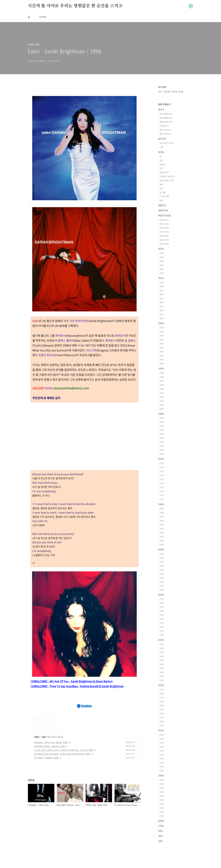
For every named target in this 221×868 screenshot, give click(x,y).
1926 (162, 701)
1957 (162, 562)
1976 (162, 475)
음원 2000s (164, 228)
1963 (162, 532)
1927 (162, 697)
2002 (162, 355)
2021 (162, 269)
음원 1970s (164, 240)
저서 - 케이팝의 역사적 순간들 (171, 92)
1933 (162, 668)
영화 (161, 184)
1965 (162, 524)
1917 (162, 743)
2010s (161, 278)
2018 (162, 286)
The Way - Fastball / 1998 (46, 801)
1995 (162, 389)
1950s (161, 549)
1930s (161, 640)
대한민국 (162, 205)
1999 (162, 373)
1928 (162, 693)
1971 (162, 495)
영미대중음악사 (166, 118)
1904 (162, 800)
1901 (162, 812)
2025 (162, 253)
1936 (162, 656)
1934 (162, 664)
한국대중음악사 (166, 114)
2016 (162, 294)
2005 (162, 344)
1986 (162, 430)
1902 (162, 808)
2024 (162, 257)
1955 (162, 570)
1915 (162, 751)
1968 (162, 513)
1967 (162, 516)
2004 (162, 348)
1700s (161, 826)
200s (160, 836)
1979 (162, 463)
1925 (162, 705)
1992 (162, 401)
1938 (162, 648)
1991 (162, 405)
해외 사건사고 (165, 134)
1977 (162, 471)
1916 (162, 747)
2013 (162, 306)
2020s (161, 249)
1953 (162, 578)
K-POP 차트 (165, 196)
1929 (162, 689)
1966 (162, 520)
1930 (162, 680)
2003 (162, 352)
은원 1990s (164, 232)
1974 (162, 483)
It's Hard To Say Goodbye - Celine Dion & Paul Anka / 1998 (62, 797)
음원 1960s (164, 244)
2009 (162, 328)
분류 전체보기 (164, 104)
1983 (162, 442)
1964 (162, 528)
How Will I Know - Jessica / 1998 (49, 789)
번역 (161, 200)
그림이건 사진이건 (167, 176)
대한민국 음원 (164, 215)
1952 (162, 582)
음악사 (161, 109)
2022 (162, 265)
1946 (162, 611)
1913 (162, 759)
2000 (162, 363)
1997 (162, 381)
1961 (162, 540)
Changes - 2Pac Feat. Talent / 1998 (51, 785)
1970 (162, 499)
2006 (162, 340)
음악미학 (162, 139)
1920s (161, 685)
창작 (161, 168)
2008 (162, 332)
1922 (162, 717)
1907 (162, 788)
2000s (161, 323)
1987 (162, 426)
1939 (162, 644)
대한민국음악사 (166, 122)
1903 (162, 804)
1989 (162, 418)
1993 (162, 397)
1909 (162, 780)
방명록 (43, 17)
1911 (162, 767)
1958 (162, 558)
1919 (162, 735)
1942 (162, 627)
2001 (162, 359)
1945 (162, 615)
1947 (162, 607)
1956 (162, 566)
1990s (37, 780)
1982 (162, 446)
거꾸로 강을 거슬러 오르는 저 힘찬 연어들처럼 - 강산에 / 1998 (64, 793)
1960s (161, 504)
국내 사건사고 (165, 130)
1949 (162, 599)
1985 (162, 434)
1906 (162, 792)
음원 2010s (164, 224)
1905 (162, 796)
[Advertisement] (84, 588)
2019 (162, 282)
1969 (162, 509)
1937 (162, 652)
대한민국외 (163, 210)
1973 (162, 487)
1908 (162, 784)
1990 (162, 409)
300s (160, 831)
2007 (162, 336)
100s (160, 841)
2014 (162, 302)
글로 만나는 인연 (167, 180)
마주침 (161, 152)
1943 (162, 623)
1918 (162, 739)
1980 (162, 454)
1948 (162, 603)
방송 (161, 188)
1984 (162, 438)
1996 (162, 385)
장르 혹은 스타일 (167, 143)
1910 (162, 771)
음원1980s (164, 236)
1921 (162, 721)
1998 (44, 780)
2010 (162, 318)
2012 (162, 310)
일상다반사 (164, 172)
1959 (162, 554)
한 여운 (163, 192)
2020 (162, 273)
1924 (162, 709)
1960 (162, 544)
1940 (162, 635)
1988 (162, 422)
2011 (162, 314)
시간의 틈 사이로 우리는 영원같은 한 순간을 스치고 (75, 6)
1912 (162, 763)
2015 (162, 298)
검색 (184, 6)
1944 (162, 619)
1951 (162, 586)
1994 (162, 393)
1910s (161, 730)
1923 (162, 713)
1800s (161, 821)
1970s (161, 459)
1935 (162, 660)
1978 (162, 467)
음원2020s (164, 220)
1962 (162, 536)
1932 (162, 672)
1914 (162, 755)
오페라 (162, 164)
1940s (161, 595)
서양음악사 (164, 126)
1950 (162, 590)
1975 (162, 479)
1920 (162, 725)
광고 (161, 160)
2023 (162, 261)
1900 (162, 816)
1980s (161, 414)
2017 (162, 290)
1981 (162, 450)
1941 (162, 631)
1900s (161, 776)
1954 (162, 574)
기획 (161, 147)
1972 (162, 491)
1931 (162, 676)
